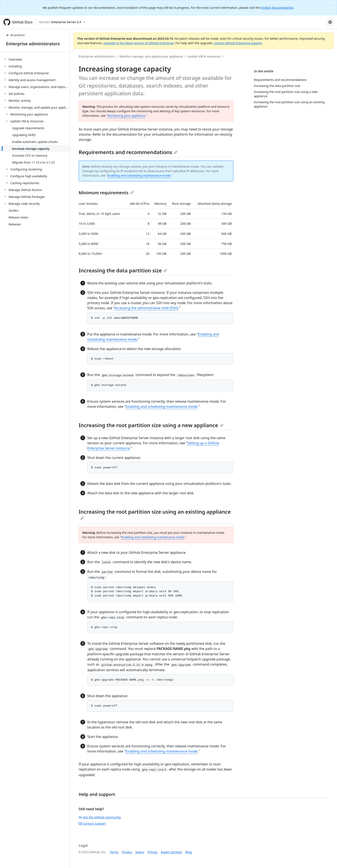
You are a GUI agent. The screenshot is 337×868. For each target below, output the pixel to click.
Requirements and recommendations (128, 152)
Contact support (92, 823)
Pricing (152, 852)
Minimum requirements (106, 193)
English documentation (277, 8)
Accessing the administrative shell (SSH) (146, 308)
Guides (14, 210)
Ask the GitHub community (100, 817)
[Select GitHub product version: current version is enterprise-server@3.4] (62, 22)
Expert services (171, 852)
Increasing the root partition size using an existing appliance (155, 514)
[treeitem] (37, 59)
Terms (114, 852)
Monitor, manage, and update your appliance (151, 56)
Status (140, 852)
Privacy (127, 852)
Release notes (18, 217)
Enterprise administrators (33, 44)
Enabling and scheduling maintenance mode (139, 175)
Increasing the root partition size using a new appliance (151, 425)
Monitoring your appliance (126, 116)
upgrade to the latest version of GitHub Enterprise (138, 43)
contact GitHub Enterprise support (238, 43)
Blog (189, 852)
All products (15, 35)
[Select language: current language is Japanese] (330, 22)
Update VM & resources (204, 56)
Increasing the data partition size (123, 270)
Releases (15, 224)
